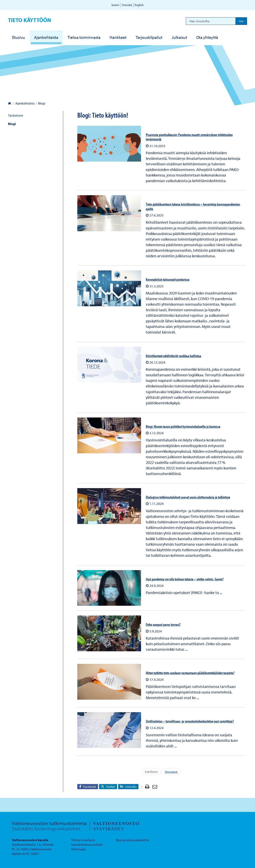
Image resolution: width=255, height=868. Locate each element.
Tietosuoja (78, 849)
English (139, 5)
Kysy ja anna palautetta (132, 840)
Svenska (127, 5)
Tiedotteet (16, 115)
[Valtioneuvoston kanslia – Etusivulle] (9, 103)
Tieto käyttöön (29, 20)
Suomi (115, 5)
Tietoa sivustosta (83, 840)
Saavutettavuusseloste (87, 844)
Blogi (12, 124)
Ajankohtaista (25, 103)
